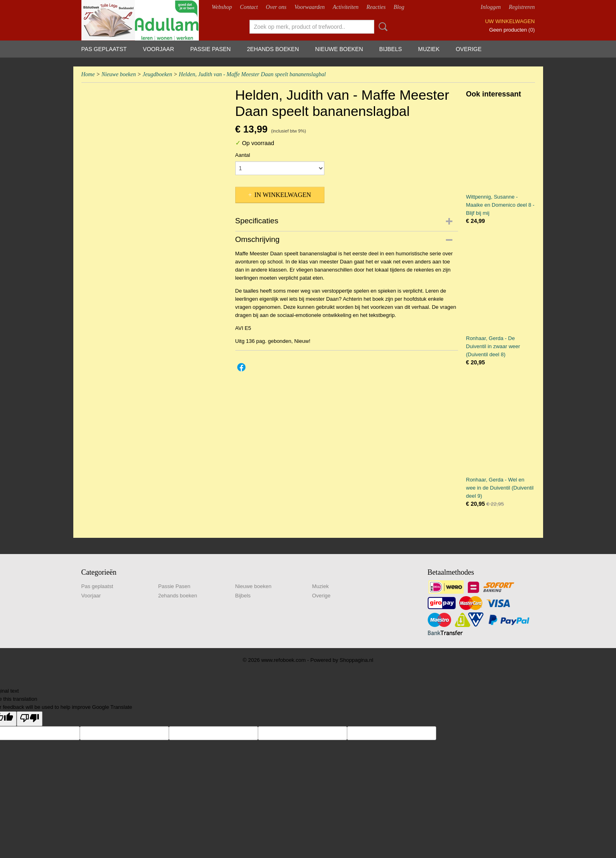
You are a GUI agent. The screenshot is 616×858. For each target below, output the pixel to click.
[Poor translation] (30, 719)
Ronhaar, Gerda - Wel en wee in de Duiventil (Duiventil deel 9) (500, 488)
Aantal (243, 155)
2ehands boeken (273, 49)
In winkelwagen (283, 195)
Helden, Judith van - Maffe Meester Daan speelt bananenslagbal (253, 74)
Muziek (429, 49)
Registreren (522, 7)
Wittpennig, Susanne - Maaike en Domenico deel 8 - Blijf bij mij (500, 205)
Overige (469, 49)
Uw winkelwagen (510, 21)
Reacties (376, 7)
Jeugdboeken (157, 74)
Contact (249, 7)
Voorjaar (159, 49)
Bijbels (390, 49)
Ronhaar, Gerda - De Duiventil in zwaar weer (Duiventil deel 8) (493, 346)
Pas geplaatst (104, 49)
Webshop (222, 7)
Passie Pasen (211, 49)
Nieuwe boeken (339, 49)
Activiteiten (345, 7)
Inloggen (491, 7)
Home (88, 74)
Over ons (276, 7)
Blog (399, 7)
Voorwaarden (310, 7)
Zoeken (382, 27)
